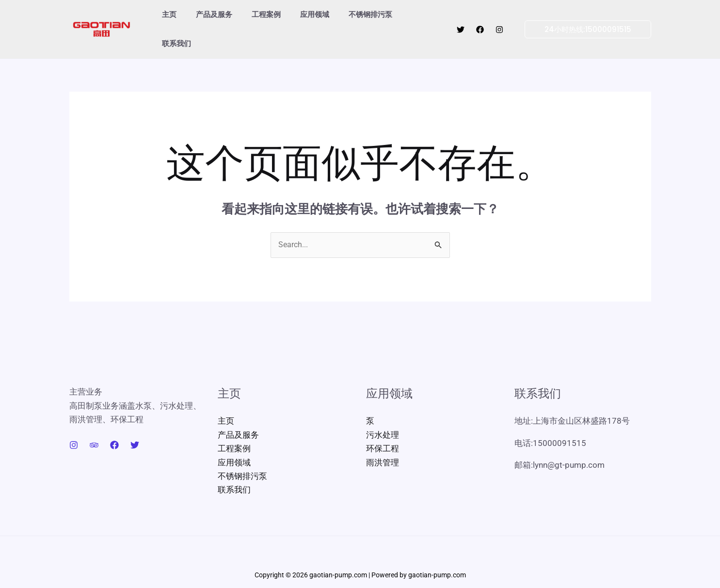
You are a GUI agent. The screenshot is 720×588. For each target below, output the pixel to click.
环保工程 (383, 424)
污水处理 (383, 410)
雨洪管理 (383, 437)
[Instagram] (499, 17)
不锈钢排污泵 (349, 16)
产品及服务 (207, 16)
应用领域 (298, 16)
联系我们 (400, 16)
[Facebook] (480, 17)
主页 (167, 16)
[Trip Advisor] (94, 421)
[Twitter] (461, 17)
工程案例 (254, 16)
